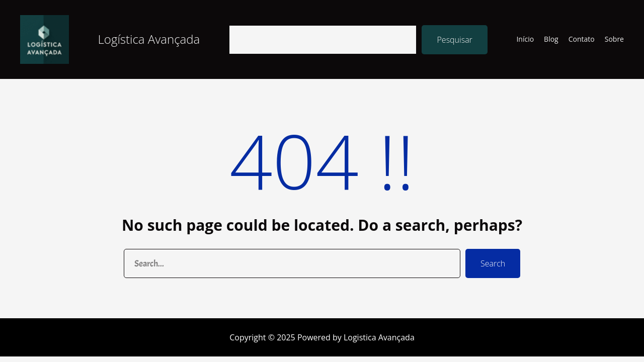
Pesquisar (454, 40)
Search (493, 263)
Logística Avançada (149, 39)
